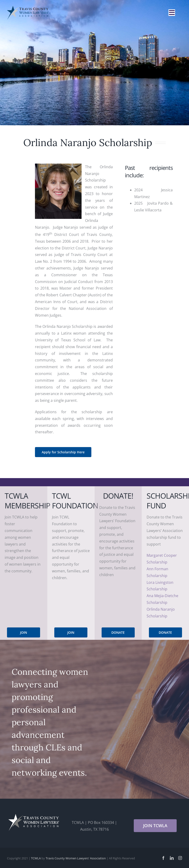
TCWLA (36, 858)
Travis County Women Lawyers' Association (76, 858)
